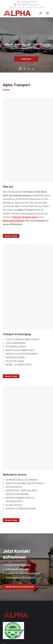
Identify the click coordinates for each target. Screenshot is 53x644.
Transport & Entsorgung (24, 217)
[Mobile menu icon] (47, 13)
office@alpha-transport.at (26, 5)
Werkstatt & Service (14, 221)
